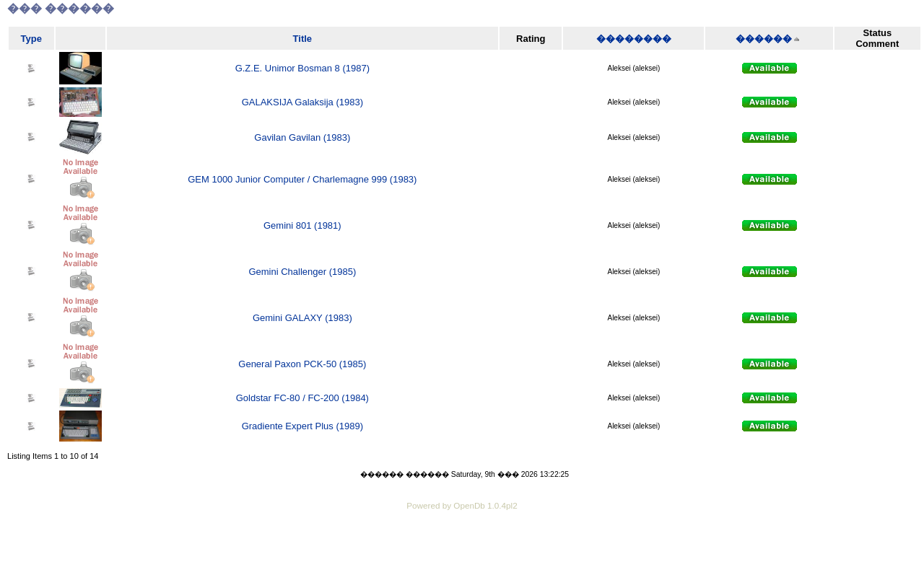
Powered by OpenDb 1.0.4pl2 (462, 505)
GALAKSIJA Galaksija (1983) (302, 102)
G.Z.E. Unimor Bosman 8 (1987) (302, 68)
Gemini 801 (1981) (302, 225)
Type (31, 39)
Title (303, 39)
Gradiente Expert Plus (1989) (302, 426)
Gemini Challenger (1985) (302, 272)
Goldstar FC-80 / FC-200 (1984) (302, 398)
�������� (634, 39)
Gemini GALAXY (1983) (302, 318)
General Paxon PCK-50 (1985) (302, 364)
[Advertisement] (462, 553)
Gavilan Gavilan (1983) (302, 137)
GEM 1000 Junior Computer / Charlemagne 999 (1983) (302, 179)
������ (764, 39)
